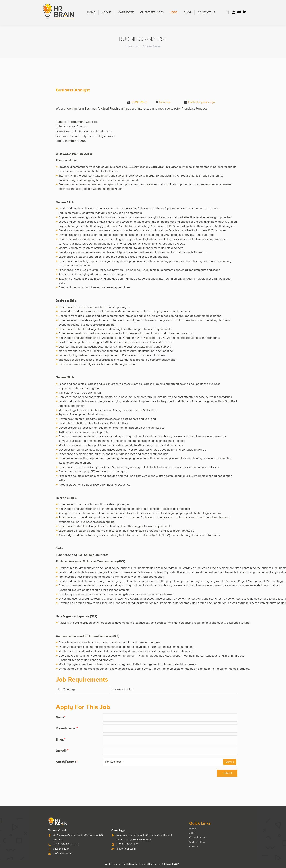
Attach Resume (67, 762)
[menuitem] (91, 13)
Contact (194, 847)
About (193, 828)
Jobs (192, 833)
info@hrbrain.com (62, 853)
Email (60, 740)
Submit (227, 773)
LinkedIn (62, 751)
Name (61, 717)
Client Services (198, 837)
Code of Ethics (197, 842)
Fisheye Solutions (162, 864)
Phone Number (67, 728)
